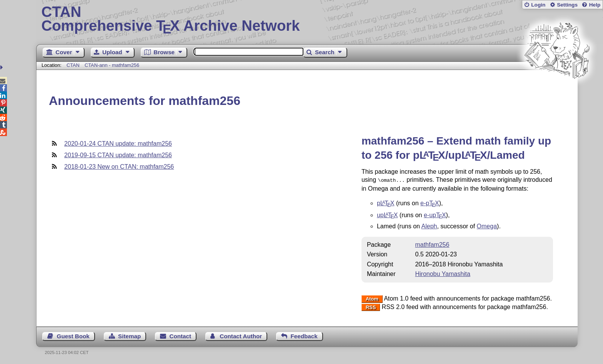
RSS (371, 307)
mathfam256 (432, 244)
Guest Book (73, 335)
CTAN (73, 65)
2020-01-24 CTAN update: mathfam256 (118, 144)
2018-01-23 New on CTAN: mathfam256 (119, 167)
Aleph (429, 225)
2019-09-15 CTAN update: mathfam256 (118, 155)
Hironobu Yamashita (443, 273)
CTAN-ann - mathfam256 (112, 65)
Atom (372, 298)
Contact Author (241, 335)
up (387, 214)
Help (595, 5)
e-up (435, 214)
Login (538, 5)
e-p (430, 202)
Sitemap (129, 335)
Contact (181, 335)
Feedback (304, 335)
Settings (567, 5)
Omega (487, 225)
